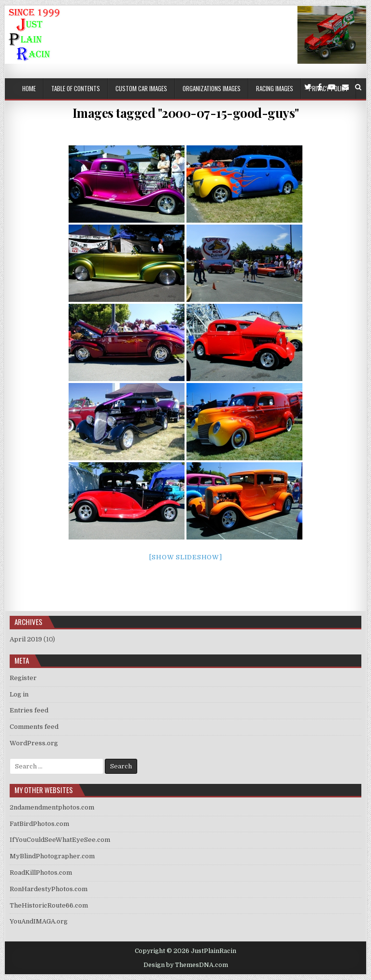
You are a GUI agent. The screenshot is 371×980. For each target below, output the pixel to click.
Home (29, 88)
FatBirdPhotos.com (39, 824)
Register (23, 678)
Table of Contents (76, 88)
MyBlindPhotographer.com (52, 856)
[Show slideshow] (186, 557)
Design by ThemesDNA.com (186, 965)
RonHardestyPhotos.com (49, 889)
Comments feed (34, 727)
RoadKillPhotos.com (41, 873)
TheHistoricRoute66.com (49, 905)
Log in (19, 694)
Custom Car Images (141, 88)
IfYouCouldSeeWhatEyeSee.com (60, 840)
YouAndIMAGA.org (39, 921)
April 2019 (26, 639)
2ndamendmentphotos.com (52, 807)
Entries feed (29, 710)
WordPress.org (34, 743)
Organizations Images (212, 88)
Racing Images (275, 88)
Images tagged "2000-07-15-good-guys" (186, 113)
